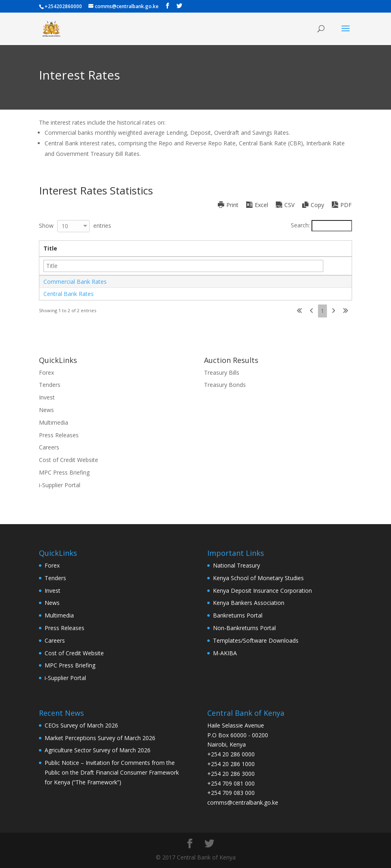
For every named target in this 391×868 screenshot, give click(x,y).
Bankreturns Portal (238, 615)
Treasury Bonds (225, 385)
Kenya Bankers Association (249, 603)
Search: (321, 225)
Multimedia (54, 422)
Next (334, 311)
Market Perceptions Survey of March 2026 (100, 738)
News (46, 410)
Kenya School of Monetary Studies (258, 578)
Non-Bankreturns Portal (244, 628)
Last (346, 311)
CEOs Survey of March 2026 (81, 725)
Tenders (50, 385)
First (299, 311)
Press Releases (59, 435)
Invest (47, 397)
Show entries (75, 226)
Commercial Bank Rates (75, 282)
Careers (49, 447)
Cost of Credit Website (69, 460)
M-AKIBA (225, 653)
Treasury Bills (222, 372)
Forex (46, 372)
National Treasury (236, 565)
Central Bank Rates (69, 294)
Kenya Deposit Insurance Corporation (262, 591)
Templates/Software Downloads (256, 640)
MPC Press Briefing (64, 472)
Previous (311, 311)
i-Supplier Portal (60, 485)
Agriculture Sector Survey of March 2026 (98, 750)
